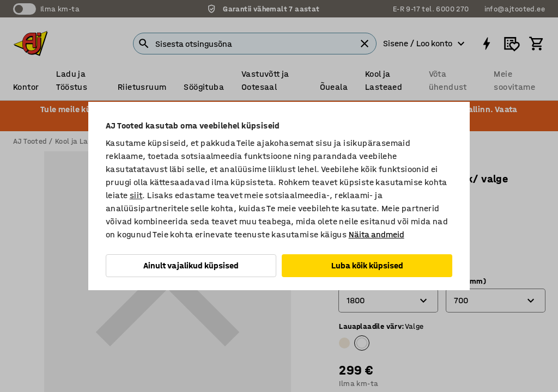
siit (136, 195)
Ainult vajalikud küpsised (191, 265)
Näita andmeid (377, 234)
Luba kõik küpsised (367, 265)
